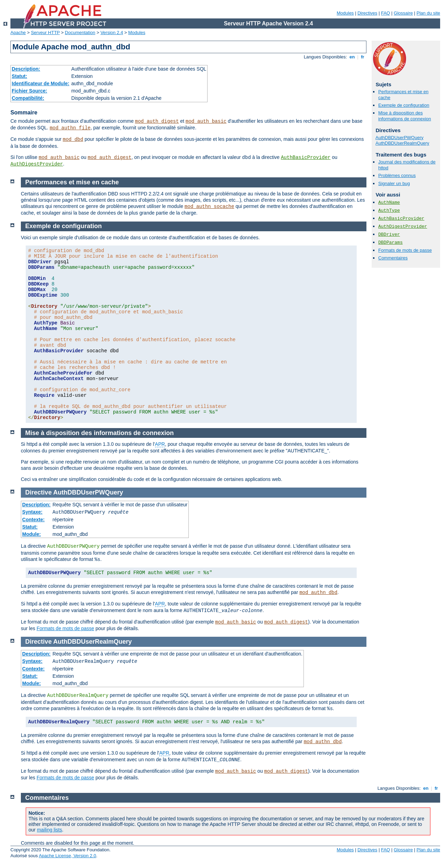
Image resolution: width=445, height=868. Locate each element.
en (352, 57)
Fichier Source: (30, 91)
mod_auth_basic (206, 121)
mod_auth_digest (157, 121)
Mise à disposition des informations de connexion (405, 116)
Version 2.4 (112, 33)
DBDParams (390, 243)
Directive (39, 492)
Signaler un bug (394, 183)
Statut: (19, 76)
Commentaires (393, 258)
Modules (345, 13)
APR (160, 444)
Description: (26, 69)
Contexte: (34, 520)
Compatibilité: (28, 98)
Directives (367, 13)
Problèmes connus (397, 175)
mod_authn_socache (209, 207)
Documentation (80, 33)
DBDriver (389, 235)
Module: (32, 534)
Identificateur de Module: (41, 83)
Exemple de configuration (404, 105)
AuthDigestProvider (37, 164)
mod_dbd (73, 139)
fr (363, 57)
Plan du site (428, 13)
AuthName (389, 203)
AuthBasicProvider (306, 158)
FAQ (386, 13)
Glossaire (403, 13)
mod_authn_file (70, 128)
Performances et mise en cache (72, 182)
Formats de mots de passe (405, 250)
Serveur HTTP (45, 33)
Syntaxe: (32, 512)
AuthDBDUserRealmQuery (402, 143)
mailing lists (49, 830)
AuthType (389, 211)
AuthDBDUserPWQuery (399, 138)
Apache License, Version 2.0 (68, 856)
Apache (18, 33)
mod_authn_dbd (318, 593)
